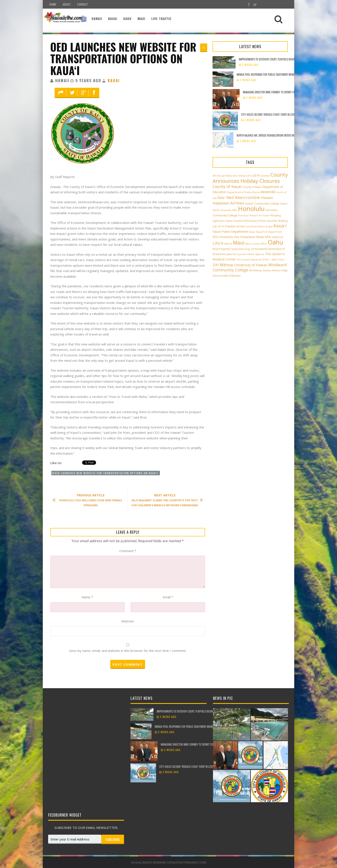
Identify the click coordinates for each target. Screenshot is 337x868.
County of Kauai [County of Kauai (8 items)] (227, 186)
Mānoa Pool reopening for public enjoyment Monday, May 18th (273, 74)
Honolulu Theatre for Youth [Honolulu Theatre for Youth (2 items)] (254, 215)
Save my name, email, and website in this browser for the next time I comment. (128, 651)
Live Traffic (161, 18)
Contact (83, 4)
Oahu (127, 18)
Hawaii (97, 18)
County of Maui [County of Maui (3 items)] (252, 187)
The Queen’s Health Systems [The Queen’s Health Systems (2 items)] (248, 254)
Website (128, 621)
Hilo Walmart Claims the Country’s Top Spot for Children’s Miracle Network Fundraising (165, 500)
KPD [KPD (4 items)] (268, 237)
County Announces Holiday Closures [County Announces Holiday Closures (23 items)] (250, 178)
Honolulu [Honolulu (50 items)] (251, 209)
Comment (128, 551)
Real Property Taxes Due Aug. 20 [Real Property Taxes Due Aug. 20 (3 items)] (233, 249)
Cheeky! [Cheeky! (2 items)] (265, 176)
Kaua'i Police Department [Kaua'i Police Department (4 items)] (230, 232)
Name (87, 597)
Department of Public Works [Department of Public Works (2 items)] (243, 192)
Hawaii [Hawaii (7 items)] (267, 198)
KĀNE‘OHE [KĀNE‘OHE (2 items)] (278, 237)
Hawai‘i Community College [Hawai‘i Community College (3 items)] (262, 204)
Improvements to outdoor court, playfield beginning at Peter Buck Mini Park (283, 59)
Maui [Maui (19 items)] (239, 243)
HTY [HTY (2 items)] (219, 226)
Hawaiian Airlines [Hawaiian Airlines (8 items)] (228, 203)
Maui (141, 18)
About (67, 4)
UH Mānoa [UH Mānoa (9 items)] (223, 265)
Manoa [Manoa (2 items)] (228, 244)
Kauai (113, 18)
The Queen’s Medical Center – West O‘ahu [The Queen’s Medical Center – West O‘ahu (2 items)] (261, 260)
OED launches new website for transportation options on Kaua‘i (123, 58)
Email (168, 597)
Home (53, 4)
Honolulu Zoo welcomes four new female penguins (89, 500)
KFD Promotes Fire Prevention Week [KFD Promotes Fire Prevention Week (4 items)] (238, 237)
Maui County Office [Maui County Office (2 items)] (256, 244)
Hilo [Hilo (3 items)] (235, 210)
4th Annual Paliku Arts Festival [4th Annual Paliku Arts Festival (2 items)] (229, 176)
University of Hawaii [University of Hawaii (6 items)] (251, 265)
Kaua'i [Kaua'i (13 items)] (280, 226)
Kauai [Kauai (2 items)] (252, 232)
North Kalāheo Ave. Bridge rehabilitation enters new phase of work (275, 135)
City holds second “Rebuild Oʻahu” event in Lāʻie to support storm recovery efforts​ (289, 114)
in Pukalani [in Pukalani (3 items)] (229, 226)
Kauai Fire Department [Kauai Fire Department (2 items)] (269, 232)
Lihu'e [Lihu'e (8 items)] (218, 243)
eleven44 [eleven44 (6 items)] (267, 192)
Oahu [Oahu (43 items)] (275, 242)
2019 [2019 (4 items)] (256, 175)
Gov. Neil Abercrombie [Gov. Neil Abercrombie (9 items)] (239, 197)
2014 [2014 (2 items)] (249, 176)
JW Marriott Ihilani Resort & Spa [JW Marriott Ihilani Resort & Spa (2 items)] (255, 226)
